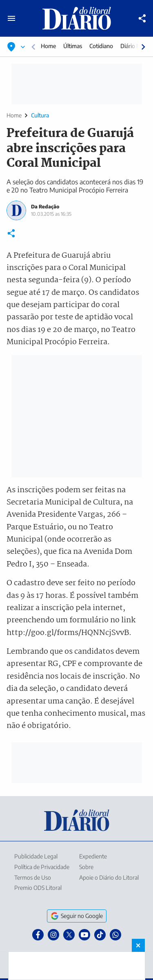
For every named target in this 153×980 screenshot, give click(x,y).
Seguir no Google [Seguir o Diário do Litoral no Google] (77, 916)
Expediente (93, 856)
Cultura (40, 115)
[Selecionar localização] (16, 47)
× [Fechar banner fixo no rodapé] (138, 945)
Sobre (86, 867)
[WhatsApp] (115, 935)
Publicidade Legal (36, 856)
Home (48, 46)
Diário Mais (134, 46)
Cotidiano (101, 46)
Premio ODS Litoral (38, 888)
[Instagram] (53, 935)
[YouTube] (84, 935)
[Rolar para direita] (143, 47)
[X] (69, 935)
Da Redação (45, 207)
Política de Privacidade (42, 867)
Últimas (73, 46)
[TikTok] (100, 935)
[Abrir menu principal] (11, 18)
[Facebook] (38, 935)
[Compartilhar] (142, 18)
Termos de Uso (33, 877)
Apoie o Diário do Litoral (109, 877)
